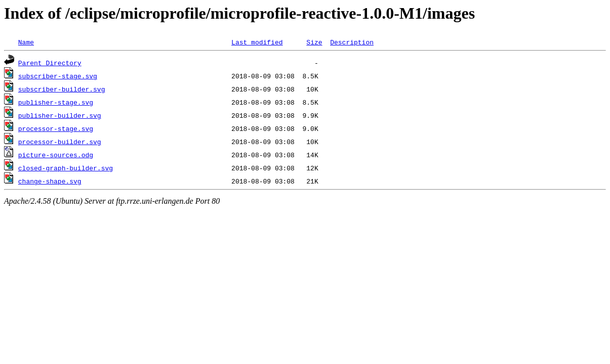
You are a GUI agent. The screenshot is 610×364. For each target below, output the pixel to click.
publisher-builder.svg (60, 115)
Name (26, 42)
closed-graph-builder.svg (66, 168)
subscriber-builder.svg (62, 89)
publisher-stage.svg (56, 102)
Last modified (257, 42)
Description (352, 42)
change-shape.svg (50, 181)
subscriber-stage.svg (58, 76)
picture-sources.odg (56, 155)
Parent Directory (50, 63)
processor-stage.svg (56, 128)
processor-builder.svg (60, 142)
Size (314, 42)
